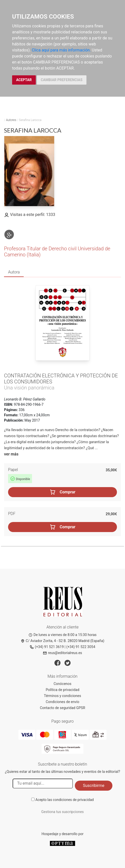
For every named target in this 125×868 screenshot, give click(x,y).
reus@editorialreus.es (62, 653)
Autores (11, 120)
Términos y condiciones (62, 696)
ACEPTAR (24, 80)
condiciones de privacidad (73, 800)
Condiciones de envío (63, 702)
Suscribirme (94, 786)
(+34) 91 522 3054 (81, 647)
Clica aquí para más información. (61, 50)
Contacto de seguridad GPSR (62, 708)
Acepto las (65, 800)
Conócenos (63, 684)
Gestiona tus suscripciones (63, 812)
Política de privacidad (62, 690)
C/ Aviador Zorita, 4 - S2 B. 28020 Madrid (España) (62, 641)
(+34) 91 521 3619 (47, 647)
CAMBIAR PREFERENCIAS (62, 80)
